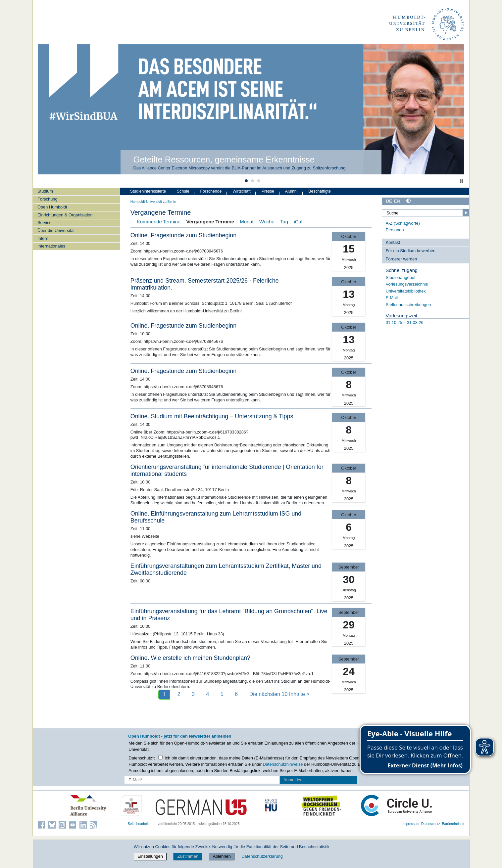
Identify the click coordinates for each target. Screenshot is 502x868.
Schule (183, 191)
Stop (462, 181)
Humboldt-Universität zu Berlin (153, 202)
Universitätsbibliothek (406, 291)
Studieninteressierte (148, 191)
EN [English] (397, 201)
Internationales (51, 246)
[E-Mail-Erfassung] (202, 780)
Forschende (211, 191)
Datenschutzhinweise (283, 764)
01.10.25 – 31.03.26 (405, 322)
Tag (284, 222)
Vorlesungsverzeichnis (407, 284)
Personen (395, 230)
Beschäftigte (320, 191)
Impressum (411, 824)
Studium (45, 191)
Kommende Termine (159, 222)
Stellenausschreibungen (408, 305)
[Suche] (426, 213)
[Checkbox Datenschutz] (160, 757)
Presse (268, 191)
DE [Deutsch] (389, 201)
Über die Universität (56, 230)
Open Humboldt (52, 207)
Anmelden (293, 780)
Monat (247, 222)
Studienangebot (401, 277)
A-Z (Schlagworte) (403, 223)
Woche (267, 222)
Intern (43, 238)
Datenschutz (431, 824)
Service (45, 223)
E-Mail (392, 298)
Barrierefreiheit (453, 824)
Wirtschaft (242, 191)
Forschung (47, 199)
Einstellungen (150, 856)
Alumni (291, 191)
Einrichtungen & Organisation (65, 215)
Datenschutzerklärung (262, 856)
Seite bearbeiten (140, 824)
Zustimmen (188, 856)
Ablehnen (222, 856)
